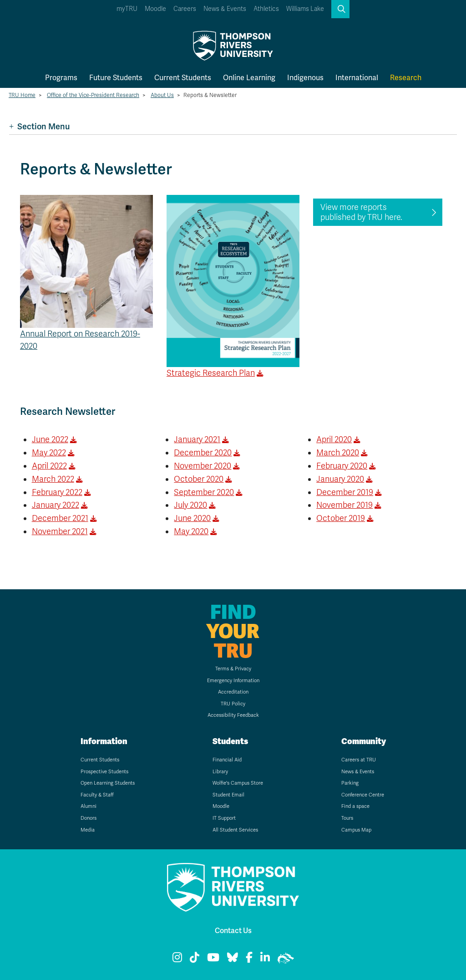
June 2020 (192, 518)
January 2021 (197, 439)
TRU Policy (233, 704)
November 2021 (60, 531)
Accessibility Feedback (233, 715)
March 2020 (338, 453)
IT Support (224, 818)
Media (88, 830)
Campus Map (356, 830)
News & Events (225, 9)
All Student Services (235, 830)
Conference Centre (363, 795)
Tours (347, 818)
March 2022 (53, 479)
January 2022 (56, 505)
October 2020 (199, 479)
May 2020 (191, 531)
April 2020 (334, 439)
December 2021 (60, 518)
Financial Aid (227, 760)
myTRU (127, 9)
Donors (89, 818)
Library (220, 772)
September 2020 (204, 492)
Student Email (228, 795)
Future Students (116, 78)
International (357, 78)
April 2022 (49, 466)
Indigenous (305, 78)
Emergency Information (233, 681)
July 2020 (190, 505)
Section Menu (39, 126)
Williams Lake (305, 9)
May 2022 (49, 453)
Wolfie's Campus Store (238, 783)
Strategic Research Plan (211, 373)
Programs (61, 78)
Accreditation (233, 692)
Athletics (266, 9)
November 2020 (203, 466)
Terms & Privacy (233, 669)
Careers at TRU (359, 760)
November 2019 (344, 505)
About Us (162, 95)
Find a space (355, 806)
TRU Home (22, 95)
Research (406, 78)
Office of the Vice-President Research (93, 95)
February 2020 (342, 466)
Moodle (155, 9)
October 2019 (341, 518)
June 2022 (50, 439)
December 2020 (203, 453)
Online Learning (249, 78)
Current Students (183, 78)
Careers (185, 9)
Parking (350, 783)
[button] (340, 9)
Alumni (89, 806)
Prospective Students (104, 772)
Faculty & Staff (97, 795)
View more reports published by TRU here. (361, 212)
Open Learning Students (108, 783)
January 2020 (340, 479)
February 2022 (57, 492)
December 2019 (345, 492)
